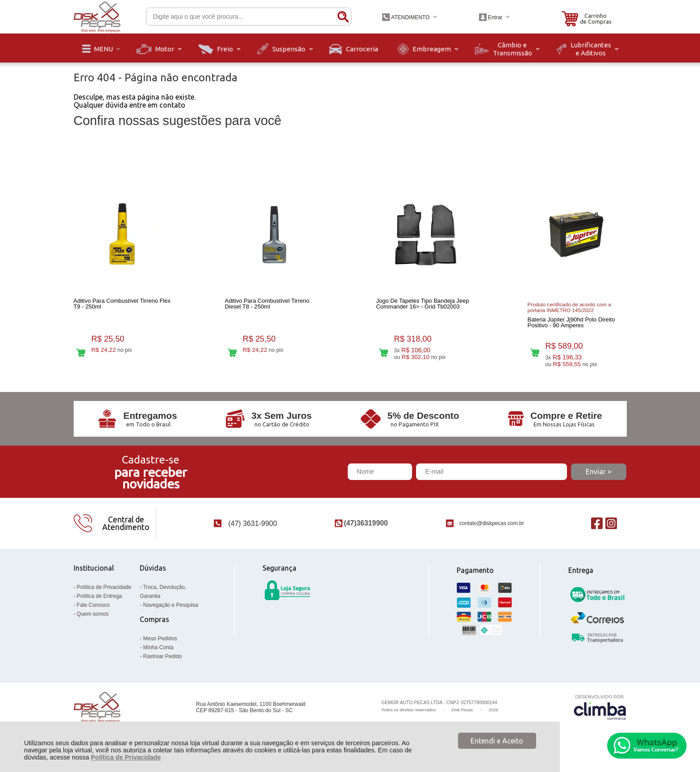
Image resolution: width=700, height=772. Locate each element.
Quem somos (93, 618)
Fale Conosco (93, 609)
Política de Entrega (99, 601)
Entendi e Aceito (497, 741)
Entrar (495, 17)
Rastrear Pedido (163, 661)
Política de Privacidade (126, 757)
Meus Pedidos (160, 643)
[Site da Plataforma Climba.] (600, 712)
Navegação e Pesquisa (171, 609)
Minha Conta (158, 652)
